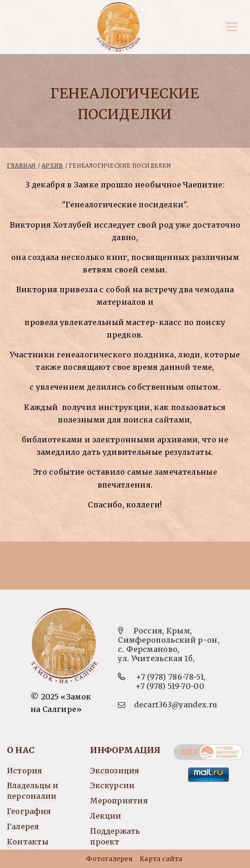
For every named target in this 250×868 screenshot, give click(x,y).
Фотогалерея (109, 859)
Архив (52, 166)
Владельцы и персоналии (33, 791)
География (29, 811)
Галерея (23, 826)
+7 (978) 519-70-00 (170, 686)
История (25, 771)
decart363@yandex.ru (176, 705)
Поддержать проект (115, 836)
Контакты (28, 842)
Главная (21, 166)
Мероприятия (119, 801)
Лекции (106, 816)
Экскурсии (112, 785)
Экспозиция (115, 771)
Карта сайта (161, 859)
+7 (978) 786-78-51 (170, 677)
